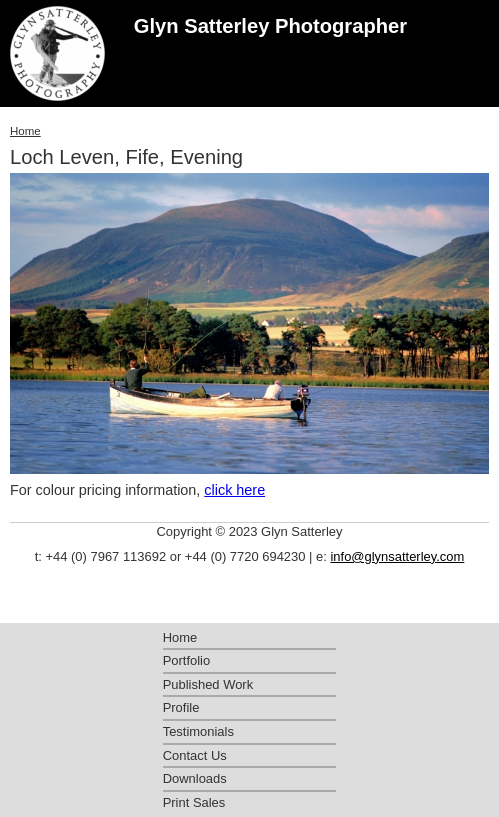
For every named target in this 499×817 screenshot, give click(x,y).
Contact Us (195, 755)
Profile (181, 707)
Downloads (195, 778)
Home (25, 131)
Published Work (208, 684)
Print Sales (194, 802)
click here (234, 490)
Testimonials (198, 731)
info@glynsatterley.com (397, 556)
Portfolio (187, 660)
